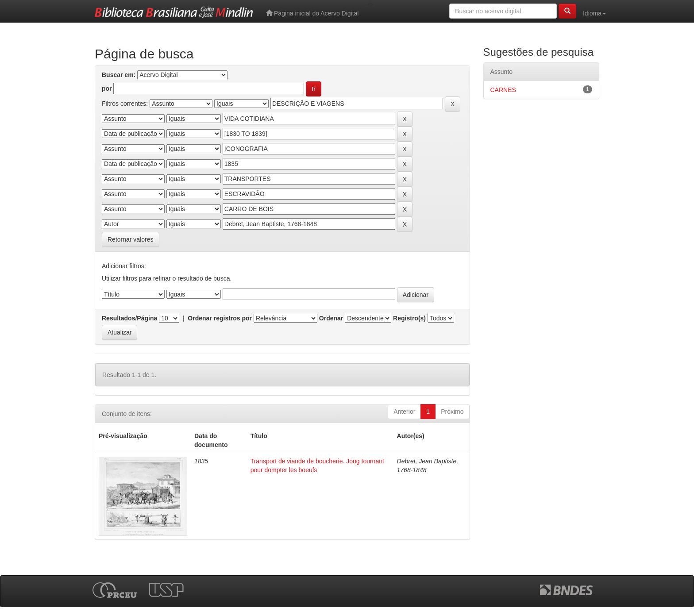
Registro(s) (409, 318)
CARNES (503, 90)
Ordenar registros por (220, 318)
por (107, 89)
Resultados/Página (129, 318)
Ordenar (331, 318)
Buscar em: (119, 75)
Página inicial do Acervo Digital (312, 13)
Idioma (594, 13)
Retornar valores (131, 239)
